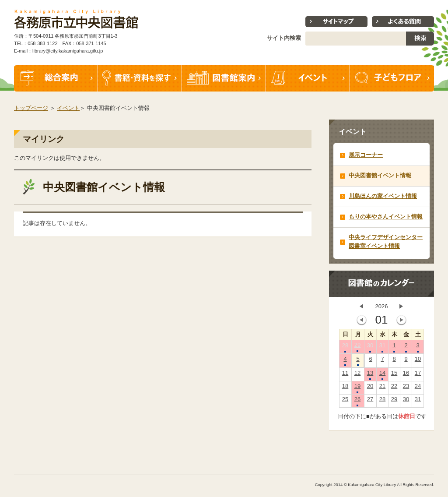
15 (394, 375)
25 (345, 401)
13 (370, 375)
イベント (308, 78)
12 (357, 375)
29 (357, 347)
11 (345, 375)
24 (418, 388)
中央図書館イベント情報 (380, 175)
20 (370, 388)
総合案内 (56, 78)
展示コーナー (366, 155)
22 (394, 388)
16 (406, 375)
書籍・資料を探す (140, 78)
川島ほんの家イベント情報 (383, 196)
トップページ (31, 108)
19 (357, 388)
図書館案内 (224, 78)
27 (370, 401)
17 (418, 375)
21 (382, 388)
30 (370, 347)
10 (418, 361)
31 (382, 347)
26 (357, 401)
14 (382, 375)
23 (406, 388)
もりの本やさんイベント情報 (386, 217)
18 (345, 388)
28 (345, 347)
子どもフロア (392, 78)
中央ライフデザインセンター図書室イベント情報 (386, 241)
